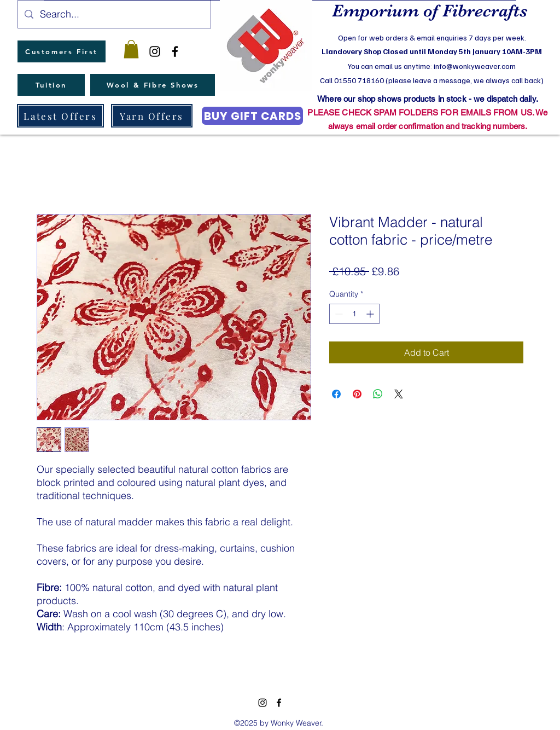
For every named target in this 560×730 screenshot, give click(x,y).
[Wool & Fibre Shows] (153, 85)
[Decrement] (338, 314)
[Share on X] (399, 394)
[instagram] (155, 51)
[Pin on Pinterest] (357, 394)
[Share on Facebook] (336, 394)
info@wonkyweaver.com (475, 66)
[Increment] (371, 314)
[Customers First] (62, 51)
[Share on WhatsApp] (378, 394)
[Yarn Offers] (152, 116)
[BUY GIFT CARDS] (252, 116)
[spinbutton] (354, 314)
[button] (131, 49)
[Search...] (114, 14)
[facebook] (175, 51)
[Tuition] (51, 85)
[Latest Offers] (60, 116)
